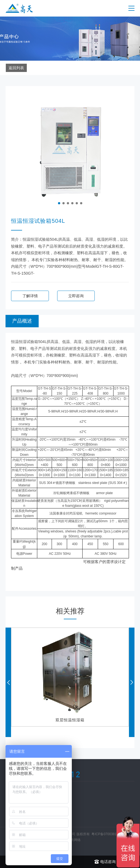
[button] (59, 203)
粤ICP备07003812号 (106, 834)
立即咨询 (76, 296)
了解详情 (30, 296)
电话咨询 (105, 862)
